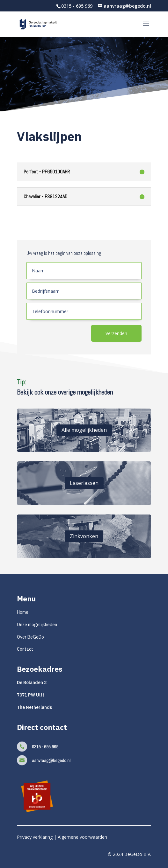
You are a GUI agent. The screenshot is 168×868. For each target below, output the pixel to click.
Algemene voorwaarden (82, 837)
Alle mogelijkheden (84, 430)
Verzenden (116, 333)
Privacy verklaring (35, 837)
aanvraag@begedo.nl (51, 760)
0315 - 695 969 (45, 747)
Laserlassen (84, 483)
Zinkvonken (84, 536)
